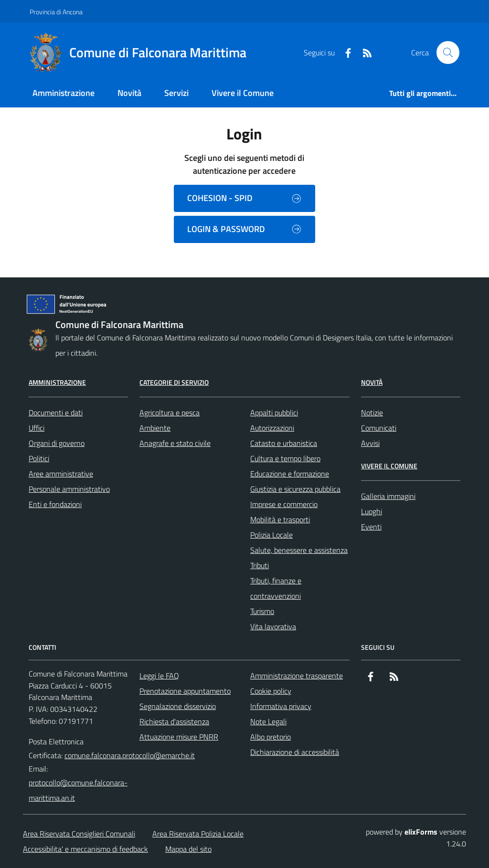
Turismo (262, 611)
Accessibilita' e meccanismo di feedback (85, 849)
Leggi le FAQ (159, 676)
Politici (39, 458)
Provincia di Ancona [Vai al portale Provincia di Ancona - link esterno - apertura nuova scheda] (56, 12)
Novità (372, 382)
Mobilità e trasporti (280, 519)
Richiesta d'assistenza (174, 721)
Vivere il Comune (389, 466)
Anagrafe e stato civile (175, 443)
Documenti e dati (56, 413)
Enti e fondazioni (55, 504)
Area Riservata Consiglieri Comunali (79, 834)
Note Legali (268, 721)
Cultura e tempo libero (285, 458)
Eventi (371, 527)
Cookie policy (271, 691)
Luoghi (372, 511)
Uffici (37, 428)
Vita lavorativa (273, 626)
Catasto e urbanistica (284, 443)
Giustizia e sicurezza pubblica (295, 489)
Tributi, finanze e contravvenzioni (276, 588)
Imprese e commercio (284, 504)
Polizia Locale (271, 535)
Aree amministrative (61, 474)
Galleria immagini (388, 496)
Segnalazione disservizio (178, 706)
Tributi (260, 565)
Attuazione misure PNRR (179, 737)
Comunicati (379, 428)
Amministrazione (57, 382)
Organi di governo (57, 443)
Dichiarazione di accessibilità (295, 752)
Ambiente (155, 428)
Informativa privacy (281, 706)
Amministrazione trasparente (297, 676)
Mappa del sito (188, 849)
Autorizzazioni (272, 428)
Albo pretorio (271, 737)
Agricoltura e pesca (170, 413)
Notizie (372, 413)
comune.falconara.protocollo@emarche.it (130, 755)
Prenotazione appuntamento (185, 691)
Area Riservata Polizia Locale (198, 834)
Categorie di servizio (174, 382)
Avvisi (370, 443)
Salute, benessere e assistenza (299, 550)
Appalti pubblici (274, 413)
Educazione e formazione (290, 474)
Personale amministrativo (69, 489)
